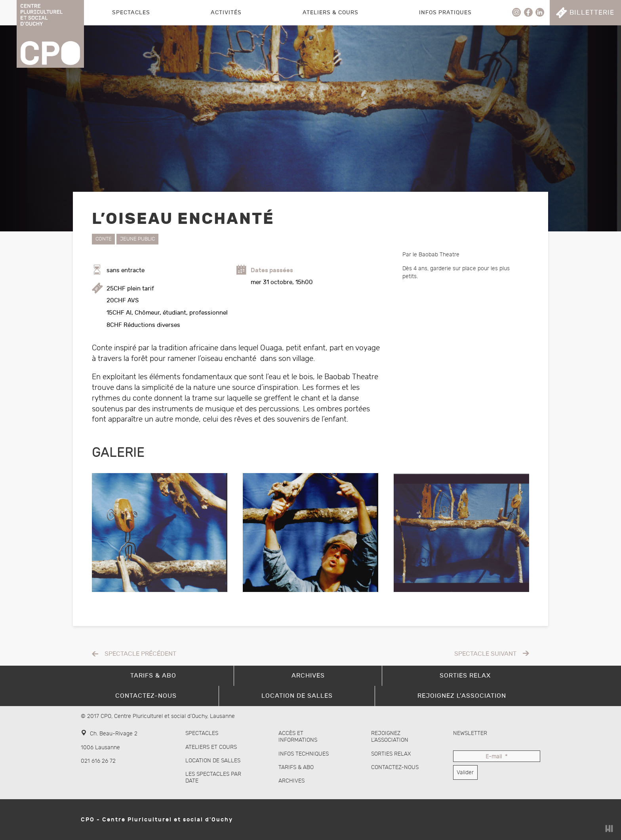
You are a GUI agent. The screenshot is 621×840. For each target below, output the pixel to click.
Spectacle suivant (485, 654)
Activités (226, 12)
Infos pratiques (445, 12)
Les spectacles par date (213, 777)
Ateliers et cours (211, 747)
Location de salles (213, 761)
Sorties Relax (391, 754)
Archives (291, 781)
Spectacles (131, 12)
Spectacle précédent (140, 654)
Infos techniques (304, 754)
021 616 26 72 (98, 761)
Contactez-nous (395, 767)
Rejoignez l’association (390, 737)
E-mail (496, 757)
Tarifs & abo (296, 767)
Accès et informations (298, 737)
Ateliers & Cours (331, 12)
